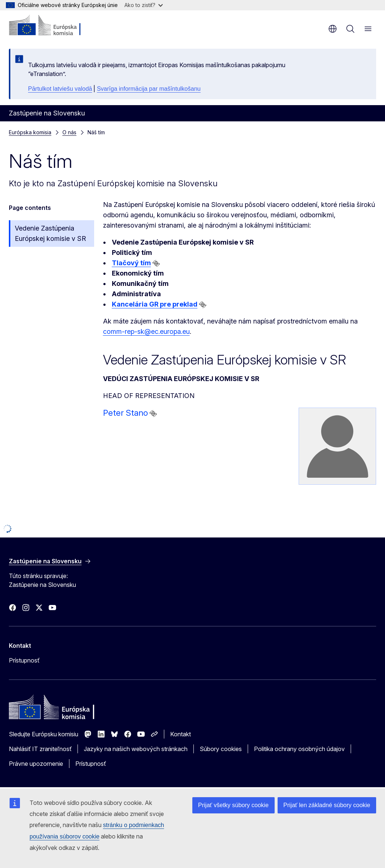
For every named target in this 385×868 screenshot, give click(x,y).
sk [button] (333, 29)
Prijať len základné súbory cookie (327, 805)
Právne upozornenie (36, 764)
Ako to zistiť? (144, 5)
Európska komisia (30, 132)
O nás (69, 132)
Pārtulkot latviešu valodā (60, 89)
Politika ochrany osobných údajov (299, 749)
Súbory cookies (221, 749)
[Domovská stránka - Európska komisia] (54, 26)
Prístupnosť (24, 660)
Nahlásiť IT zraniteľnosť (40, 749)
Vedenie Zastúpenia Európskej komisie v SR (50, 233)
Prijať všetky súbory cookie (233, 805)
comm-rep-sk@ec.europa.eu (146, 331)
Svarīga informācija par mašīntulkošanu (149, 89)
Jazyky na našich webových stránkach (136, 749)
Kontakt (181, 734)
